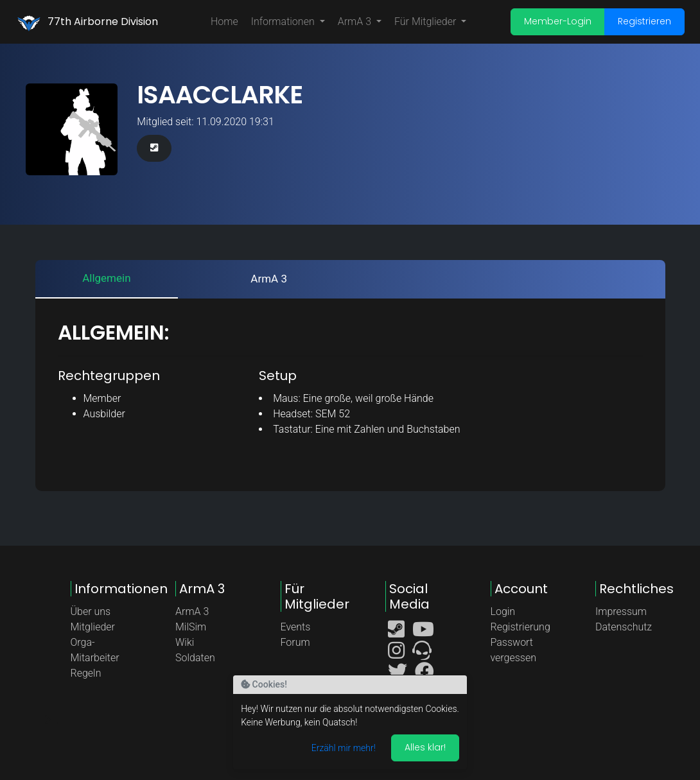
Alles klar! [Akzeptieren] (425, 747)
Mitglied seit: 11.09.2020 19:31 (206, 122)
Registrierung (521, 627)
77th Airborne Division (103, 22)
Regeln (86, 673)
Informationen (284, 22)
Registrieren (644, 21)
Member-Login (558, 21)
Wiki (185, 642)
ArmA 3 (356, 22)
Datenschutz (624, 627)
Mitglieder (93, 627)
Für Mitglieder (426, 22)
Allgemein (106, 278)
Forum (295, 642)
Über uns (91, 611)
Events (296, 627)
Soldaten (195, 658)
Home (224, 22)
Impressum (621, 611)
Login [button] (503, 611)
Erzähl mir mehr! (344, 748)
